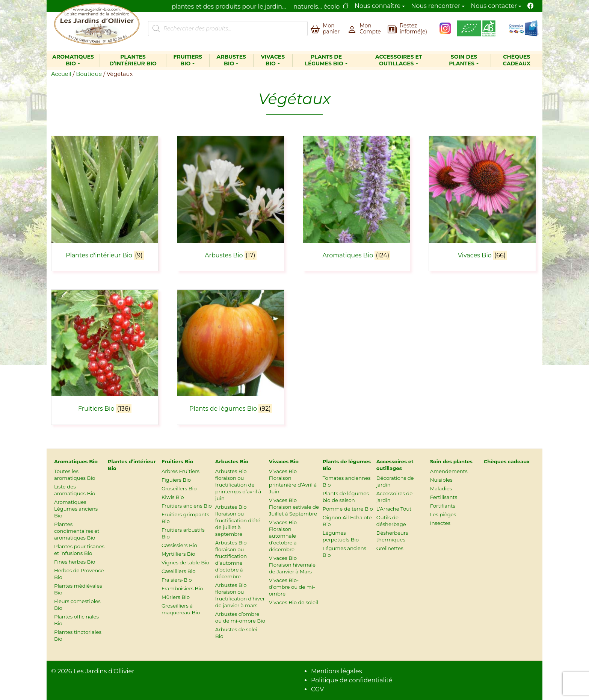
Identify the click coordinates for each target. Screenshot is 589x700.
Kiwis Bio (173, 497)
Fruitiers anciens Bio (187, 506)
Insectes (440, 523)
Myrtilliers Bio (178, 554)
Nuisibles (441, 480)
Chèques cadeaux (517, 60)
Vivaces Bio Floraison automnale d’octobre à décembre (283, 536)
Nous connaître (378, 6)
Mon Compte (370, 29)
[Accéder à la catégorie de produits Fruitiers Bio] (105, 353)
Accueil (61, 74)
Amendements (449, 471)
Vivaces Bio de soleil (294, 602)
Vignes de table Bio (185, 562)
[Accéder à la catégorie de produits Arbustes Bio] (231, 199)
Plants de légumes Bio (324, 60)
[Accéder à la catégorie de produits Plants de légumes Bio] (231, 353)
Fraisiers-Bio (177, 580)
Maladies (441, 488)
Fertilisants (444, 497)
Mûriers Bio (176, 597)
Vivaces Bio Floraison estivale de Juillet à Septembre (294, 507)
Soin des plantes (463, 60)
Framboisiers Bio (182, 588)
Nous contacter (494, 6)
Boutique (89, 74)
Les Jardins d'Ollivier (104, 671)
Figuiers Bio (176, 480)
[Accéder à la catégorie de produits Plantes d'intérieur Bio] (105, 199)
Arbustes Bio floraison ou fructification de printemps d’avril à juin (238, 485)
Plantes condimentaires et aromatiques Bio (77, 531)
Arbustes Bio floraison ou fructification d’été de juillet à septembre (238, 520)
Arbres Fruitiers (180, 471)
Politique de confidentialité (352, 680)
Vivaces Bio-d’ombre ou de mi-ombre (292, 587)
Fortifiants (443, 506)
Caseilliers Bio (179, 571)
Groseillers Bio (179, 488)
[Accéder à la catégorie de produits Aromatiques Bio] (356, 199)
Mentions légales (337, 671)
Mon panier (331, 29)
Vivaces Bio (273, 60)
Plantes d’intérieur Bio (133, 60)
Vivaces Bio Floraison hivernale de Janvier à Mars (292, 565)
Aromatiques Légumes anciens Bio (76, 509)
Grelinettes (390, 548)
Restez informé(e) (413, 29)
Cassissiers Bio (179, 545)
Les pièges (443, 514)
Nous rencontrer (436, 6)
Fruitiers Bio (188, 60)
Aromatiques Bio (73, 60)
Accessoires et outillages (399, 60)
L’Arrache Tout (394, 509)
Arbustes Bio (231, 60)
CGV (317, 689)
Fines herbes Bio (75, 562)
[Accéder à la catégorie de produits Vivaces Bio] (482, 199)
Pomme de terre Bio (348, 509)
